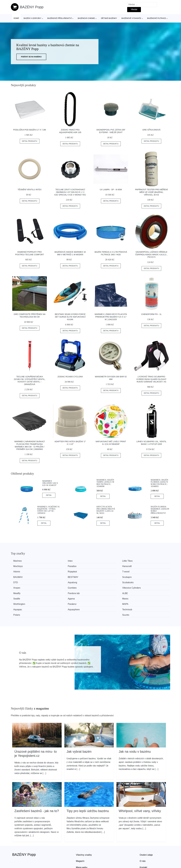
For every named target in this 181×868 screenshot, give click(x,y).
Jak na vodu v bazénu (135, 734)
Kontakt (143, 849)
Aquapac (141, 592)
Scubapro (142, 571)
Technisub (60, 597)
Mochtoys (142, 561)
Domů (16, 18)
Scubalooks (102, 576)
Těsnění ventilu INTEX (30, 190)
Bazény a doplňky (32, 18)
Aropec (140, 576)
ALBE (17, 587)
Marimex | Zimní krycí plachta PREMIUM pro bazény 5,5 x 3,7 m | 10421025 (111, 317)
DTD (17, 576)
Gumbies (19, 581)
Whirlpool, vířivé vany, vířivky (140, 793)
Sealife (59, 587)
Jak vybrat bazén (79, 734)
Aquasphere (20, 597)
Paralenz (60, 592)
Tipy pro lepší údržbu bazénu (88, 793)
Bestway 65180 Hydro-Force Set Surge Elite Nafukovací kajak (70, 317)
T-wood (18, 571)
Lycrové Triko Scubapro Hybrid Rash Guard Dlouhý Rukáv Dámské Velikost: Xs (151, 379)
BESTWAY (101, 571)
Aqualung (60, 576)
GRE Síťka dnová (151, 130)
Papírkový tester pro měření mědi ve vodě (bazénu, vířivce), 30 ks (151, 192)
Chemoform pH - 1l (151, 314)
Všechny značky (84, 837)
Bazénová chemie (86, 18)
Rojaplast (142, 566)
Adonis (99, 566)
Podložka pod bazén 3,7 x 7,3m (30, 130)
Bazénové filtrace (157, 18)
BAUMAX (60, 571)
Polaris (99, 597)
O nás (143, 843)
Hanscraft (60, 566)
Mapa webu (82, 849)
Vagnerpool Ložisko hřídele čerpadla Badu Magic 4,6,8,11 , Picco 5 (151, 254)
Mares (140, 587)
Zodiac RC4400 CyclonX (70, 377)
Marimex (18, 561)
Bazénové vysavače (131, 18)
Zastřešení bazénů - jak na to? (37, 793)
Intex (58, 561)
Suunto (140, 597)
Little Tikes (101, 561)
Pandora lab (143, 581)
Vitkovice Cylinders (64, 581)
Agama (99, 587)
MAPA (99, 592)
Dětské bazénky (109, 18)
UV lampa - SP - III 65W (111, 190)
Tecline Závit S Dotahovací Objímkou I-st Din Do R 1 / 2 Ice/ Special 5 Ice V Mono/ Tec (70, 192)
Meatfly (100, 581)
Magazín (80, 843)
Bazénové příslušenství (60, 18)
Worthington (20, 592)
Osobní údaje (146, 837)
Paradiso (19, 566)
